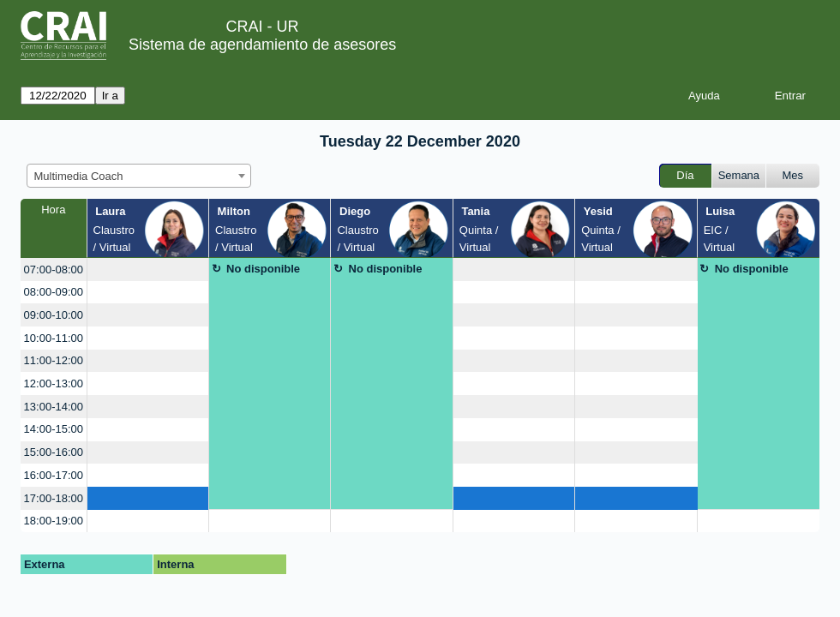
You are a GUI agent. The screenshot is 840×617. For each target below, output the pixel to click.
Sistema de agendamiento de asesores (262, 45)
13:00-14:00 (54, 407)
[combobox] (139, 176)
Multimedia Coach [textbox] (79, 176)
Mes (793, 175)
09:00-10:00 (54, 315)
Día (685, 175)
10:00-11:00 (54, 338)
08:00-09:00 (54, 292)
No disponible (263, 269)
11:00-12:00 (54, 360)
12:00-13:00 (54, 383)
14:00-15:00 (54, 429)
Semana (739, 175)
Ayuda (704, 96)
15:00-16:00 (54, 452)
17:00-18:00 (54, 498)
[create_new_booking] (148, 270)
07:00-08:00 (54, 270)
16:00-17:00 (54, 475)
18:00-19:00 (54, 521)
